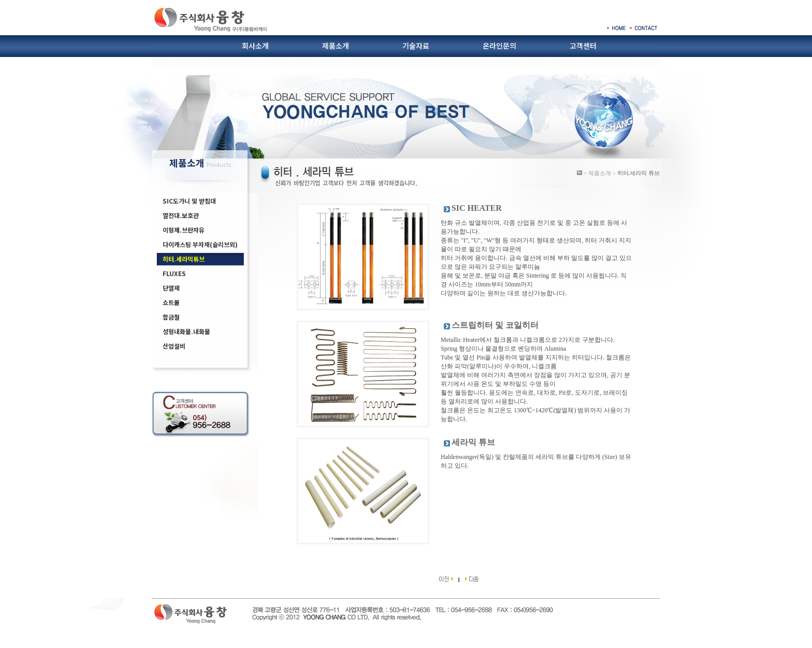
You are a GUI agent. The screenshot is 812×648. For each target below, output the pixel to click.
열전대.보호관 (181, 215)
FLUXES (174, 273)
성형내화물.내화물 (186, 331)
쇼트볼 (171, 302)
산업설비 (174, 346)
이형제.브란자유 (184, 230)
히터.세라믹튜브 (184, 259)
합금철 (171, 317)
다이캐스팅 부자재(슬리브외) (200, 244)
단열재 (171, 288)
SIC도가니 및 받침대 (189, 201)
